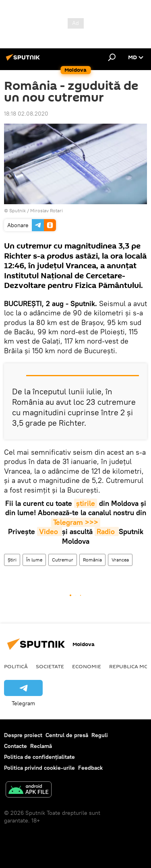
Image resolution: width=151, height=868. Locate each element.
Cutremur (63, 560)
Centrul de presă (67, 735)
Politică (16, 666)
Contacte (16, 746)
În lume (34, 560)
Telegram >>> (76, 522)
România (92, 560)
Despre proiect (23, 735)
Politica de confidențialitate (39, 757)
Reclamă (41, 746)
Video (50, 531)
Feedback (90, 768)
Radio (107, 531)
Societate (50, 666)
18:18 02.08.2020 (26, 114)
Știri (12, 560)
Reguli (100, 735)
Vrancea (120, 560)
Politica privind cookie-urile (39, 768)
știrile (86, 503)
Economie (87, 666)
